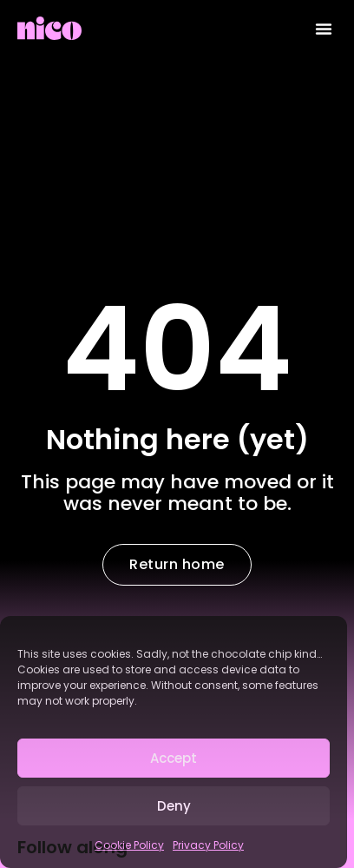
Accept (174, 758)
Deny (174, 806)
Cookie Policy (129, 845)
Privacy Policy (208, 845)
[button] (324, 29)
